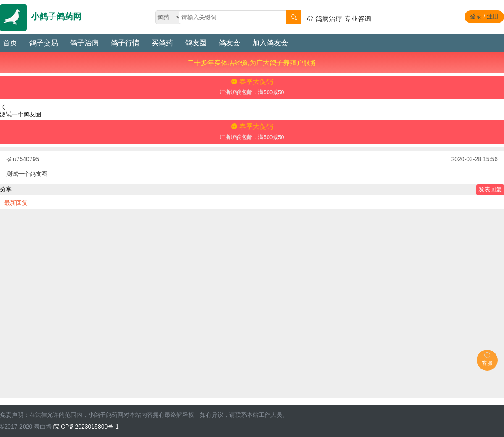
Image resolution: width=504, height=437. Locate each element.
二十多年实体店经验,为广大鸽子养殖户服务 (252, 63)
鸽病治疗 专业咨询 (339, 19)
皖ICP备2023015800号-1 (86, 427)
